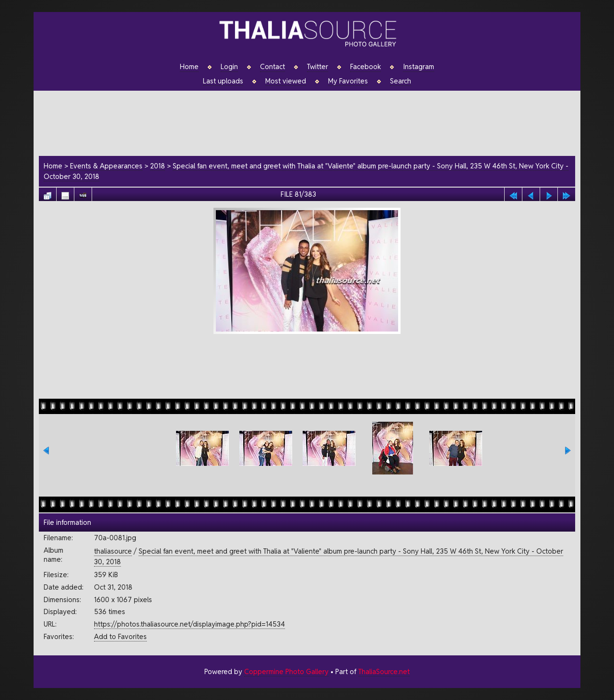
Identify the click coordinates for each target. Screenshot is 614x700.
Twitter (318, 67)
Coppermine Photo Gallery (286, 671)
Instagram (419, 67)
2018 (158, 166)
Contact (272, 67)
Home (189, 67)
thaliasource (113, 551)
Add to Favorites (120, 636)
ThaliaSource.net (384, 671)
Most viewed (286, 81)
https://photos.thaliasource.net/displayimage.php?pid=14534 (189, 624)
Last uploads (223, 81)
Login (229, 67)
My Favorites (348, 81)
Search (401, 81)
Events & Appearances (106, 166)
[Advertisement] (312, 122)
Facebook (366, 67)
